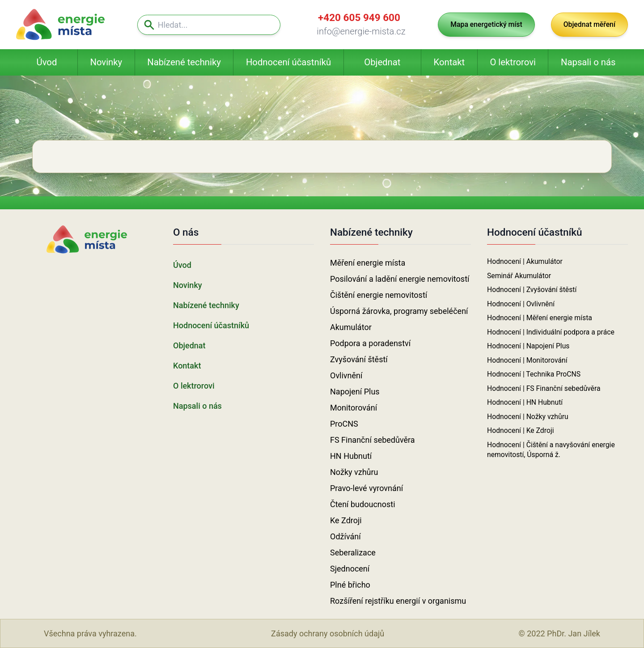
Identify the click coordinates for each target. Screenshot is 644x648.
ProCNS (344, 424)
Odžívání (345, 536)
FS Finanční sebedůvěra (373, 440)
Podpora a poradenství (370, 343)
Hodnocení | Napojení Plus (528, 346)
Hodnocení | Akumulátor (525, 261)
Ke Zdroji (346, 520)
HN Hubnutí (351, 456)
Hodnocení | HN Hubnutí (525, 402)
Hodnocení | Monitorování (527, 360)
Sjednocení (350, 569)
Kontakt (449, 62)
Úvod (47, 62)
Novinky (106, 62)
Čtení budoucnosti (363, 504)
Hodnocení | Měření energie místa (540, 318)
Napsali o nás (588, 62)
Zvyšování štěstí (359, 359)
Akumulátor (351, 327)
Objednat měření (589, 24)
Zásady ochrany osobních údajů (328, 633)
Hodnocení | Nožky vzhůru (528, 417)
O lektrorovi (513, 62)
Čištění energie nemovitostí (379, 295)
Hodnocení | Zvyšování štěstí (532, 290)
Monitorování (354, 408)
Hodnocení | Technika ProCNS (534, 374)
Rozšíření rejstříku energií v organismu (398, 601)
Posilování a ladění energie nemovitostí (400, 279)
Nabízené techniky (184, 62)
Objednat (382, 62)
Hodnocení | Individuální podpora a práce (551, 332)
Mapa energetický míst (486, 24)
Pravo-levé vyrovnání (366, 488)
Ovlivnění (346, 375)
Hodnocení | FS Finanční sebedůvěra (544, 388)
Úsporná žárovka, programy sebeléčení (399, 311)
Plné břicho (350, 585)
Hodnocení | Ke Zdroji (521, 430)
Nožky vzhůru (354, 472)
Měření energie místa (368, 263)
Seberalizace (353, 553)
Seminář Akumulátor (519, 276)
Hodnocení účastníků (288, 62)
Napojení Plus (355, 392)
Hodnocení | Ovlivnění (521, 304)
